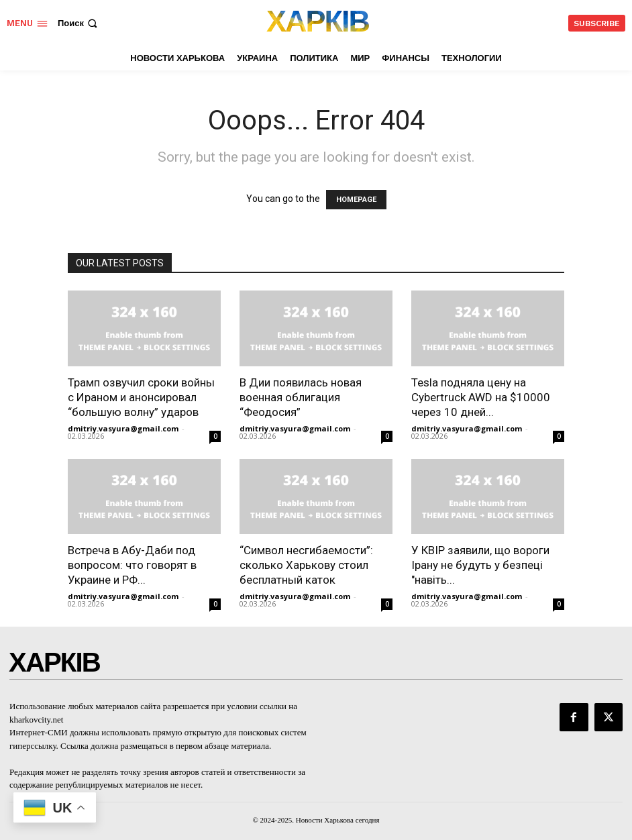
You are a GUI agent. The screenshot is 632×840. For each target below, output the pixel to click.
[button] (79, 23)
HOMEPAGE (356, 200)
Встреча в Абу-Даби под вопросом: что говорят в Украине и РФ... (132, 565)
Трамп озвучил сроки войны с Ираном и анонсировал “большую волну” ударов (141, 397)
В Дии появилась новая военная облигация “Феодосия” (301, 397)
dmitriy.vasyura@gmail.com (123, 428)
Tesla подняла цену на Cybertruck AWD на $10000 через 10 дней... (481, 397)
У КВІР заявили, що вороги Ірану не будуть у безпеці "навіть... (480, 565)
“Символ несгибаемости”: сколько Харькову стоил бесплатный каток (306, 565)
